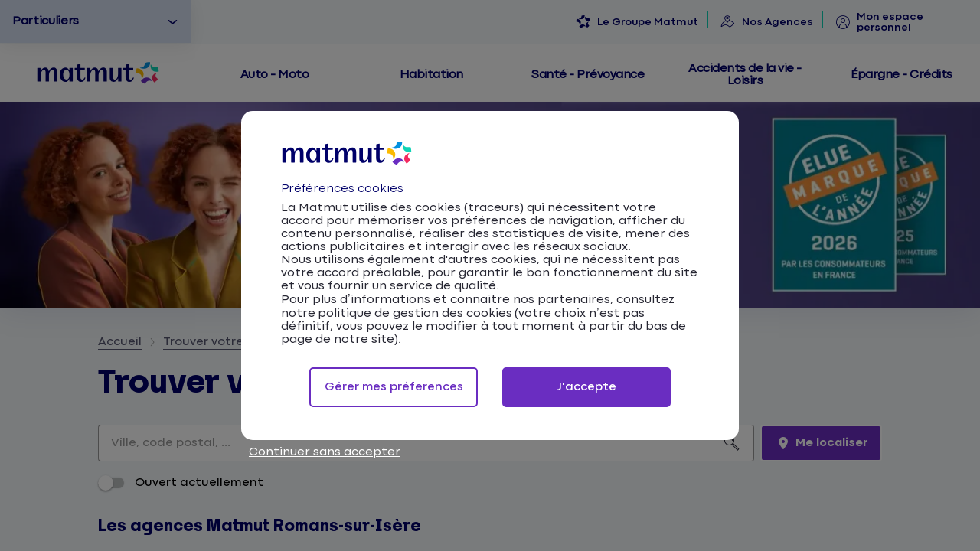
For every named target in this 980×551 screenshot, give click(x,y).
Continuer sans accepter (325, 452)
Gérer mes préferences (394, 387)
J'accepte (586, 387)
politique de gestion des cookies (415, 313)
